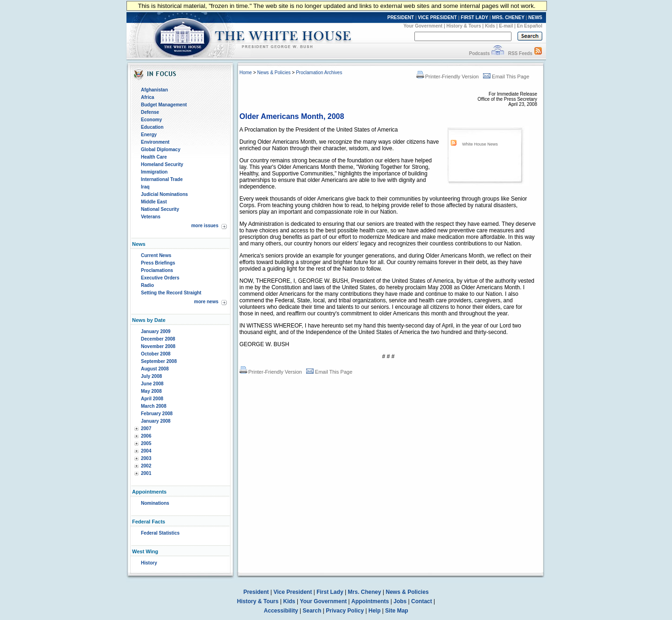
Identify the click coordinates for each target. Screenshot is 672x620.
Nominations (155, 503)
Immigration (154, 172)
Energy (149, 135)
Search (312, 611)
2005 (146, 443)
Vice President (293, 592)
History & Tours (464, 26)
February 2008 (157, 414)
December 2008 (158, 339)
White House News (480, 144)
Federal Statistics (160, 533)
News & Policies (274, 73)
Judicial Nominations (164, 194)
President (256, 592)
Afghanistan (154, 90)
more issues (205, 226)
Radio (147, 285)
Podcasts (479, 53)
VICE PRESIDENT (437, 17)
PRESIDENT (401, 17)
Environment (155, 142)
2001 (146, 473)
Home (246, 73)
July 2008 (151, 376)
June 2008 (152, 384)
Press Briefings (158, 263)
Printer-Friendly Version (448, 77)
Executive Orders (160, 278)
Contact (422, 601)
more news (206, 302)
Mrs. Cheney (364, 592)
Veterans (151, 217)
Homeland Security (162, 164)
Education (152, 127)
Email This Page (506, 77)
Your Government (423, 26)
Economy (151, 120)
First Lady (330, 592)
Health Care (154, 157)
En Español (530, 26)
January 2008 (156, 421)
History (149, 563)
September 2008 (159, 361)
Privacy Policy (345, 611)
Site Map (396, 611)
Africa (147, 97)
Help (375, 611)
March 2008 (154, 406)
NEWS (535, 17)
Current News (156, 255)
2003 (146, 458)
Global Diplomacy (161, 150)
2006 (146, 436)
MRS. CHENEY (508, 17)
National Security (160, 209)
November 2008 (158, 346)
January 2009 (156, 331)
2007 (146, 428)
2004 (146, 451)
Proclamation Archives (319, 73)
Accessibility (281, 611)
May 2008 (151, 391)
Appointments (370, 601)
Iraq (145, 187)
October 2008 (156, 354)
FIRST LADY (474, 17)
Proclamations (157, 270)
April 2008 (152, 399)
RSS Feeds (520, 53)
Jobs (400, 601)
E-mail (506, 26)
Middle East (154, 202)
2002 (146, 466)
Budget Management (164, 105)
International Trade (162, 179)
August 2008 (155, 369)
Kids (490, 26)
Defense (150, 112)
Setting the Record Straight (171, 293)
